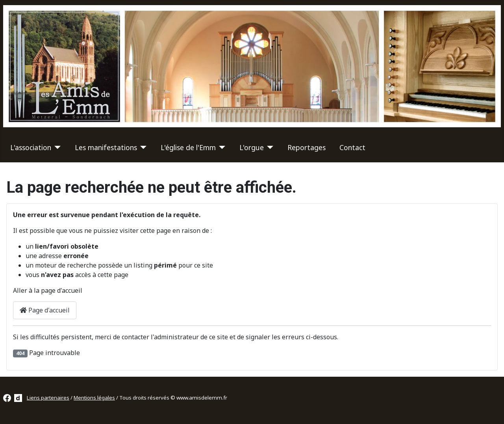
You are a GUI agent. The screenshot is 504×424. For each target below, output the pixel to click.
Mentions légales (94, 398)
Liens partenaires (48, 398)
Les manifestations (106, 147)
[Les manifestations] (142, 147)
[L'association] (56, 147)
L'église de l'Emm (188, 147)
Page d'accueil (45, 310)
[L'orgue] (269, 147)
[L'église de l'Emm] (221, 147)
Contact (352, 147)
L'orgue (252, 147)
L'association (31, 147)
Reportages (307, 147)
